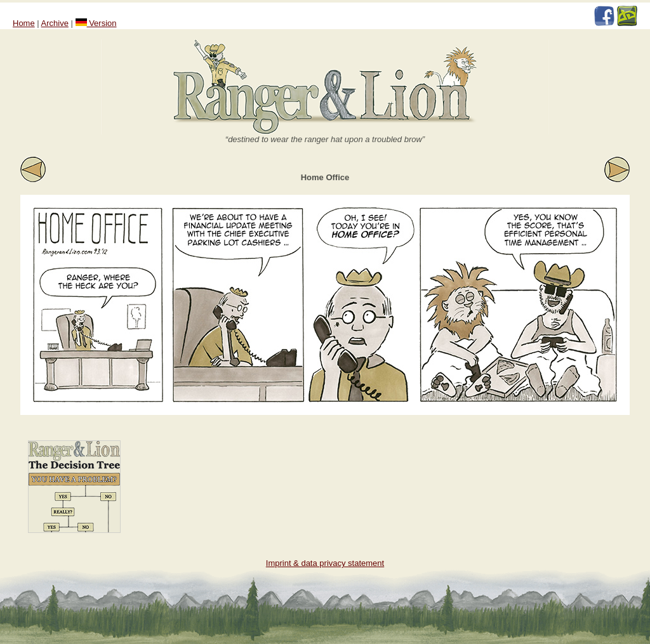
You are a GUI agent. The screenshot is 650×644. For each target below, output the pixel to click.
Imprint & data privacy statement (325, 563)
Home (24, 23)
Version (96, 23)
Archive (55, 23)
